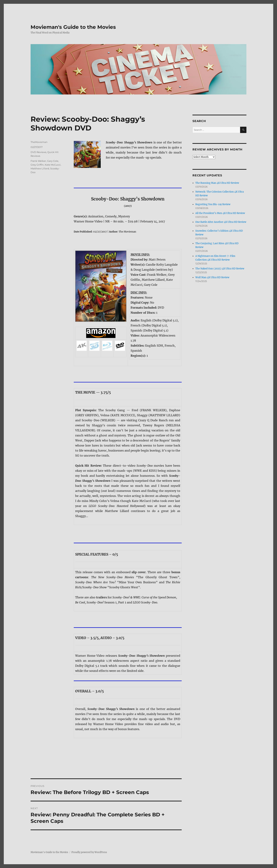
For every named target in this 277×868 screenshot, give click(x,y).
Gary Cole (53, 161)
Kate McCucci (53, 165)
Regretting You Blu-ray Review (213, 204)
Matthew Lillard (40, 168)
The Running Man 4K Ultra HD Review (217, 183)
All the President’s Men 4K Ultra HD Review (220, 213)
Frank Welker (38, 161)
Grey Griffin (37, 165)
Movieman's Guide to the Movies (73, 27)
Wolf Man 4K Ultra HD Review (212, 277)
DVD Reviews (38, 152)
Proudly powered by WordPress (89, 852)
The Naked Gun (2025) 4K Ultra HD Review (220, 269)
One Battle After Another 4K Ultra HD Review (221, 222)
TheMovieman (39, 142)
